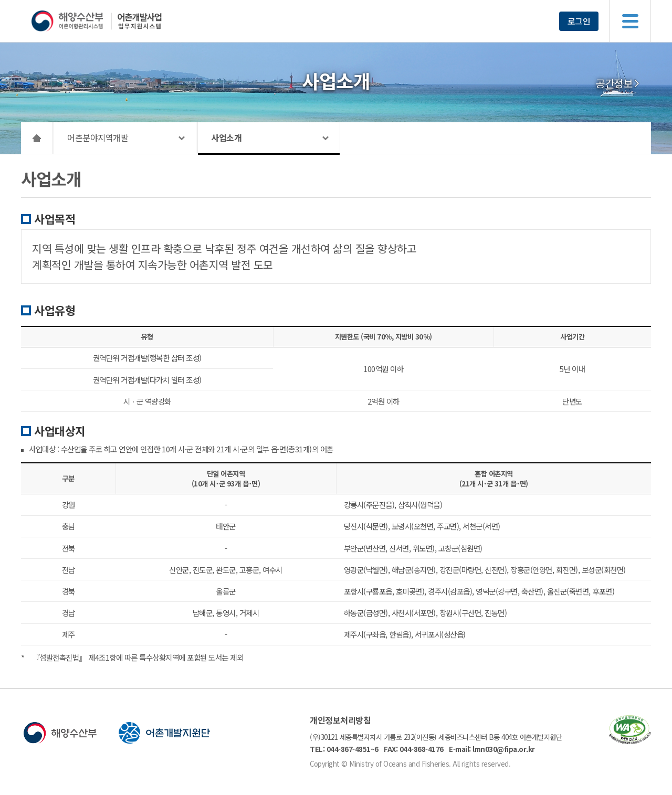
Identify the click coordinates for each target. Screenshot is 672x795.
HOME (37, 138)
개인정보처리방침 (340, 720)
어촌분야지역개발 (98, 137)
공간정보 (614, 83)
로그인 (579, 21)
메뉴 (630, 21)
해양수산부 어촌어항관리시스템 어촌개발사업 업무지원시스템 (117, 21)
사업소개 (226, 137)
